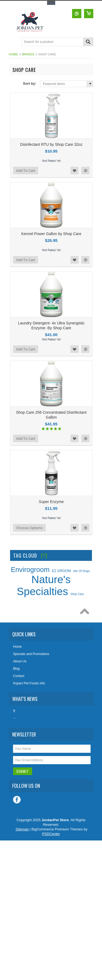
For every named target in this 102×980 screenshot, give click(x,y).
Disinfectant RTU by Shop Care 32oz (51, 144)
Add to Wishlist (75, 170)
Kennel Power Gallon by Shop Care (51, 234)
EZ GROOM (61, 571)
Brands (28, 54)
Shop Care (77, 594)
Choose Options (29, 528)
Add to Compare (85, 170)
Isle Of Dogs (81, 571)
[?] (44, 555)
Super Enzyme (51, 502)
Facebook (17, 800)
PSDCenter (51, 834)
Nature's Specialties (44, 585)
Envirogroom (30, 570)
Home (13, 54)
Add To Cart (26, 170)
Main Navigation (14, 42)
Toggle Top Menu (51, 3)
